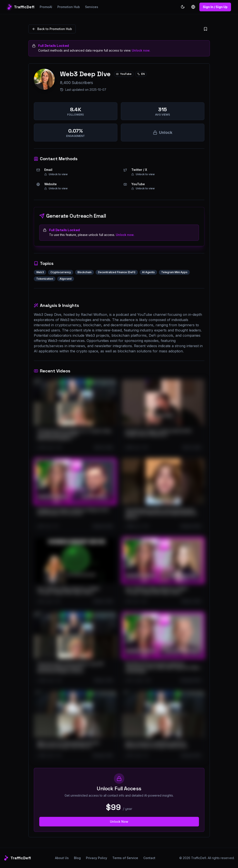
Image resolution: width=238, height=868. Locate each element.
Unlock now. (141, 50)
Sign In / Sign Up (215, 7)
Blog (77, 858)
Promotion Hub (69, 7)
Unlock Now (119, 822)
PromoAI (46, 7)
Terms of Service (125, 858)
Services (92, 7)
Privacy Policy (97, 858)
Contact (149, 858)
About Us (62, 858)
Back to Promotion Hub (52, 29)
